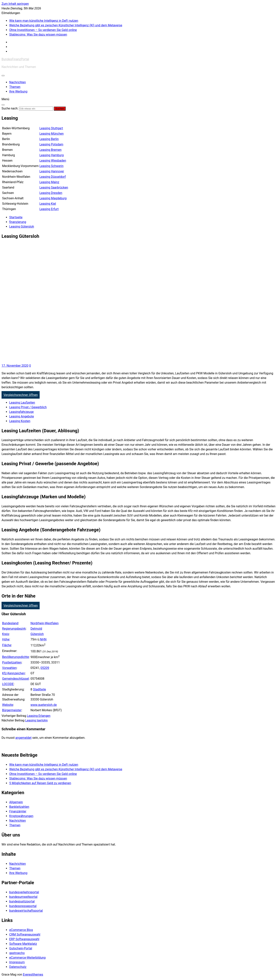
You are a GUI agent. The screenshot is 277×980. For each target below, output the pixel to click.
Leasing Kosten (20, 421)
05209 (45, 668)
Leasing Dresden (51, 193)
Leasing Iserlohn (36, 720)
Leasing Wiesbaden (53, 161)
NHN (43, 639)
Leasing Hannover (52, 171)
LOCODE (8, 684)
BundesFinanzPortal (15, 59)
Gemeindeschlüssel (15, 679)
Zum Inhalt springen (15, 4)
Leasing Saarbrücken (54, 187)
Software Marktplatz (23, 944)
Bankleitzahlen (19, 807)
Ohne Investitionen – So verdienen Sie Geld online (43, 30)
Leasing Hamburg (52, 155)
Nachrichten (18, 82)
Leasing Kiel (48, 204)
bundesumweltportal (23, 897)
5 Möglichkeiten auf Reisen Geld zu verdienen (40, 783)
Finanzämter (18, 811)
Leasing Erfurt (49, 209)
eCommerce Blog (21, 930)
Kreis (6, 634)
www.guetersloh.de (44, 705)
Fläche (7, 645)
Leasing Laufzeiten (22, 403)
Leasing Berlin (49, 139)
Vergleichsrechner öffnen (21, 395)
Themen (15, 87)
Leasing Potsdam (51, 144)
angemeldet (23, 738)
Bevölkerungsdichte (16, 657)
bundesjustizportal (22, 901)
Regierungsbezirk (14, 629)
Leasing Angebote (22, 416)
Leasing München (52, 134)
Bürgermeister (12, 710)
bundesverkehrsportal (24, 892)
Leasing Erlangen (39, 716)
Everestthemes (33, 975)
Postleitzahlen (12, 662)
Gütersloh (37, 634)
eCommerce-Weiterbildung (27, 958)
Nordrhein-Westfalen (44, 623)
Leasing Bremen (50, 150)
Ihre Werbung (18, 91)
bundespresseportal (23, 906)
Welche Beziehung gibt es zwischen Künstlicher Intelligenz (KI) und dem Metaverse (66, 25)
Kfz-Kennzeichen (14, 673)
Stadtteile (39, 689)
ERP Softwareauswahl (24, 939)
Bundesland (10, 623)
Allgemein (16, 802)
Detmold (36, 629)
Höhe (6, 639)
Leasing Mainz (49, 182)
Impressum (17, 962)
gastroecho (17, 953)
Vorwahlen (9, 668)
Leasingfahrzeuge (21, 412)
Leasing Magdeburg (53, 198)
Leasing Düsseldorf (53, 177)
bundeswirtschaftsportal (26, 911)
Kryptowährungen (21, 816)
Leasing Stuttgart (51, 128)
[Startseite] (16, 217)
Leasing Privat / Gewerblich (28, 407)
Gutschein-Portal (21, 948)
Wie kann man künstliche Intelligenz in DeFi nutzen (44, 21)
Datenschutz (18, 967)
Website (8, 705)
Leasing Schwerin (51, 166)
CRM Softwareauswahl (25, 935)
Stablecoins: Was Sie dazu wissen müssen (38, 35)
